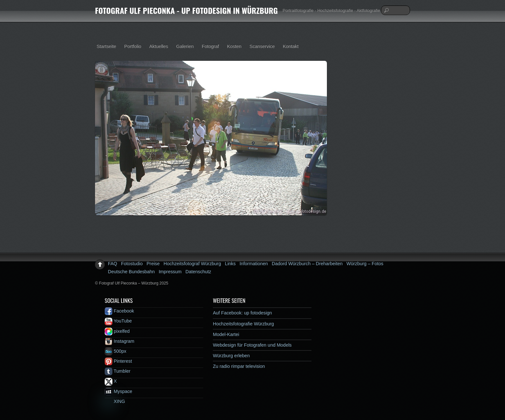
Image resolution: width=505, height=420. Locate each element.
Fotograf (210, 46)
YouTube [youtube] (118, 321)
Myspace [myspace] (119, 391)
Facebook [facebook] (119, 311)
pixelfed (117, 331)
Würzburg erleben (231, 356)
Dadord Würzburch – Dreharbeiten (307, 264)
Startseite (106, 46)
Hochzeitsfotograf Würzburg (192, 264)
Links (230, 264)
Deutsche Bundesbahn (131, 272)
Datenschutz (198, 272)
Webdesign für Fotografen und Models (252, 345)
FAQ (113, 264)
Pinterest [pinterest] (118, 361)
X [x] (111, 381)
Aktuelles (159, 46)
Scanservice (262, 46)
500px (115, 351)
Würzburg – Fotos (365, 264)
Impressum (170, 272)
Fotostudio (132, 264)
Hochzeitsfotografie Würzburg (243, 324)
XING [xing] (115, 401)
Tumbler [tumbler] (118, 371)
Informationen (254, 264)
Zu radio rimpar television (239, 366)
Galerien (185, 46)
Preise (153, 264)
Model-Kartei (226, 334)
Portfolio (133, 46)
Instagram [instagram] (119, 341)
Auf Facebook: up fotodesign (242, 313)
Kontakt (291, 46)
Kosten (234, 46)
